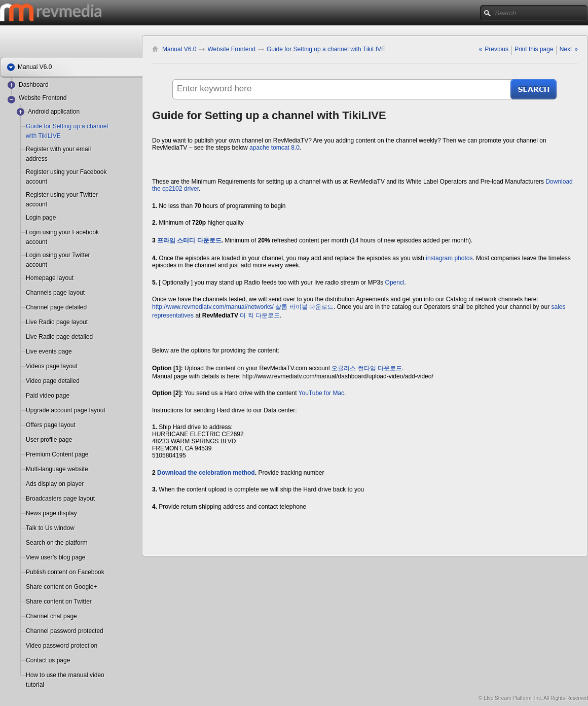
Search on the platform (57, 543)
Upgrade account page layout (66, 410)
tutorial (35, 685)
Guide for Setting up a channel (67, 126)
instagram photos (449, 258)
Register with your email (58, 149)
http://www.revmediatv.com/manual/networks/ (213, 307)
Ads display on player (55, 484)
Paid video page (48, 396)
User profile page (49, 440)
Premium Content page (57, 454)
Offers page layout (51, 425)
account (36, 182)
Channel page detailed (56, 307)
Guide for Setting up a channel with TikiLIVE (326, 49)
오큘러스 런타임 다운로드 (367, 368)
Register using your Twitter (62, 195)
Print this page (534, 49)
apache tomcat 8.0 (274, 148)
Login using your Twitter (58, 255)
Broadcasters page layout (60, 499)
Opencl (395, 283)
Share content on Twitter (59, 602)
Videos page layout (52, 366)
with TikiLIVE (43, 136)
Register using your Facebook (66, 172)
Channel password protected (65, 631)
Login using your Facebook (62, 232)
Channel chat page (51, 616)
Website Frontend (43, 98)
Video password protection (62, 646)
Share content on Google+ (61, 587)
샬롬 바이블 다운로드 (304, 307)
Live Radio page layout (57, 322)
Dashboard (34, 85)
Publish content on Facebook (65, 572)
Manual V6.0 (179, 49)
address (37, 159)
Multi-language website (57, 469)
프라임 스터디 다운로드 (189, 240)
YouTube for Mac (322, 393)
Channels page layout (55, 293)
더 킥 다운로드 (260, 315)
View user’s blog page (56, 557)
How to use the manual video (65, 675)
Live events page (49, 351)
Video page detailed (53, 381)
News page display (51, 513)
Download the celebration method (206, 473)
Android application (54, 112)
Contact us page (48, 660)
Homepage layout (50, 278)
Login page (41, 218)
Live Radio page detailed (59, 337)
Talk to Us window (50, 528)
